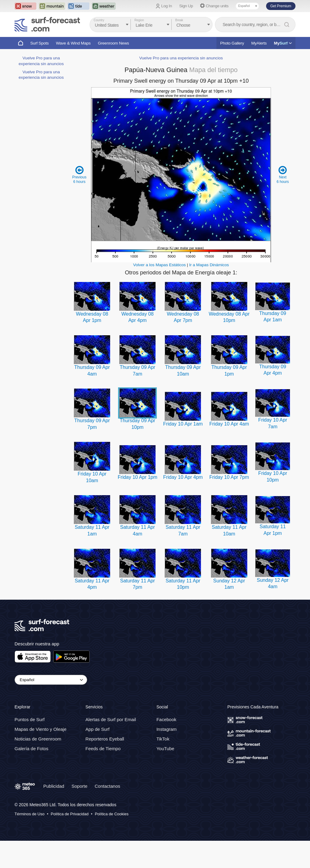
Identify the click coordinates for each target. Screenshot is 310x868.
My (283, 43)
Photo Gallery (232, 43)
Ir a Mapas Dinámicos (209, 265)
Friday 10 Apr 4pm (183, 477)
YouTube (165, 749)
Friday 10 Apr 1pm (138, 477)
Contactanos (107, 786)
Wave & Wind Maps (73, 43)
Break (179, 20)
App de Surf (97, 729)
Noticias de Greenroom (38, 739)
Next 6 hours (283, 175)
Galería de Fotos (31, 749)
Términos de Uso (30, 814)
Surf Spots (40, 43)
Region (139, 20)
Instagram (167, 729)
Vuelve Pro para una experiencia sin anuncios (181, 58)
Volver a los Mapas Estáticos (160, 265)
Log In (167, 6)
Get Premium (281, 6)
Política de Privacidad (70, 814)
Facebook (167, 719)
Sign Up (186, 6)
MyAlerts (259, 43)
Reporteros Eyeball (105, 739)
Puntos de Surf (30, 719)
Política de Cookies (112, 814)
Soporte (79, 786)
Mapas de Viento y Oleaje (41, 729)
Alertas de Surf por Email (111, 719)
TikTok (163, 739)
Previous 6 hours (79, 175)
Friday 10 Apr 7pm (229, 477)
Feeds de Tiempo (103, 749)
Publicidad (54, 786)
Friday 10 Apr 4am (229, 424)
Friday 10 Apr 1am (183, 424)
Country (99, 20)
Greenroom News (113, 43)
